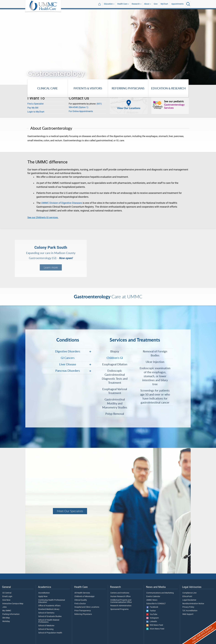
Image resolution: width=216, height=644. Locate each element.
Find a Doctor (80, 604)
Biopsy (115, 351)
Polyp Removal (115, 414)
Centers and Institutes (120, 593)
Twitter (151, 611)
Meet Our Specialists (70, 511)
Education (108, 4)
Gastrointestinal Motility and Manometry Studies (115, 403)
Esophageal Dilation (115, 364)
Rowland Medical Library (49, 609)
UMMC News (152, 600)
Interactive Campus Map (13, 604)
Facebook (152, 607)
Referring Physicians (128, 88)
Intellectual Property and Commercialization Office (121, 601)
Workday (6, 621)
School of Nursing (46, 629)
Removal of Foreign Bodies (155, 353)
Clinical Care (47, 88)
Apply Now (43, 597)
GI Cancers (68, 358)
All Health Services (82, 593)
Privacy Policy (188, 607)
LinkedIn (152, 622)
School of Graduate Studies (50, 616)
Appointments (177, 4)
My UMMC (7, 611)
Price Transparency (83, 611)
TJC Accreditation (190, 611)
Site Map (6, 618)
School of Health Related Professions (49, 621)
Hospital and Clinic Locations (87, 607)
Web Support (188, 614)
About (147, 4)
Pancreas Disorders (68, 371)
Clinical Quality (81, 600)
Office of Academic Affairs (49, 606)
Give (156, 4)
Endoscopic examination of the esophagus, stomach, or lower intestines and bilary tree (155, 376)
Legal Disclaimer (189, 600)
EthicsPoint (187, 597)
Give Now (6, 600)
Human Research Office (120, 597)
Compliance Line (189, 593)
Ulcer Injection (155, 362)
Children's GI (115, 358)
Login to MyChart (36, 112)
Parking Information (11, 614)
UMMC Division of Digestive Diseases (62, 203)
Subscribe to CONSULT (156, 604)
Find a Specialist (35, 104)
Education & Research (168, 88)
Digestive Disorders (68, 351)
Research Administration (121, 606)
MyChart (164, 4)
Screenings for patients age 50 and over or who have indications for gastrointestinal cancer (155, 396)
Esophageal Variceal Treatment (115, 391)
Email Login (7, 597)
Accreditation (44, 593)
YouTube (152, 614)
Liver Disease (68, 364)
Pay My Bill (33, 108)
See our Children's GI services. (43, 217)
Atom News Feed (155, 629)
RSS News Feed (155, 625)
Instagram (152, 618)
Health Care (122, 4)
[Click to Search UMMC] (188, 4)
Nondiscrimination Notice (193, 604)
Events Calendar (153, 597)
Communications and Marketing (160, 593)
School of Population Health (50, 633)
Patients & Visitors (88, 88)
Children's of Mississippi (84, 597)
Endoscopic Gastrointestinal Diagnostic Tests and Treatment (115, 376)
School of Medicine (46, 626)
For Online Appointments (81, 111)
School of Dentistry (46, 613)
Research (136, 4)
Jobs (4, 607)
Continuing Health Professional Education (52, 601)
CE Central (7, 593)
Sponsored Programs (119, 609)
